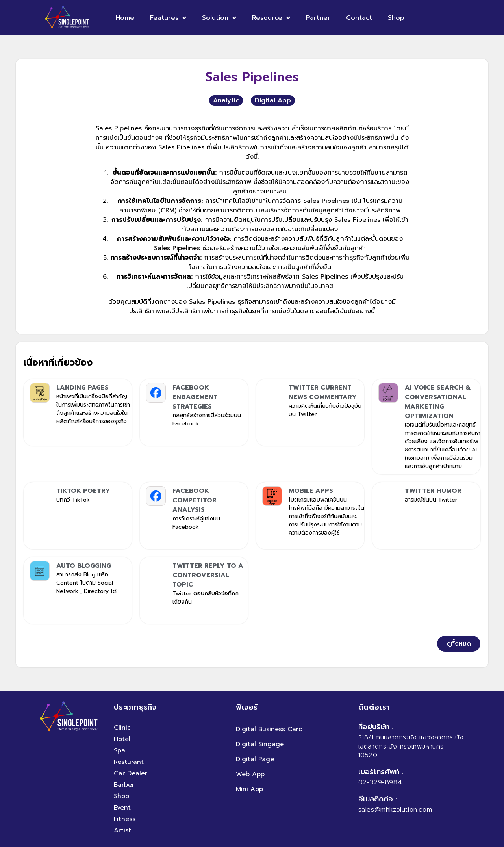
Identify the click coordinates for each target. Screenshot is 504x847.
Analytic (226, 100)
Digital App (273, 100)
